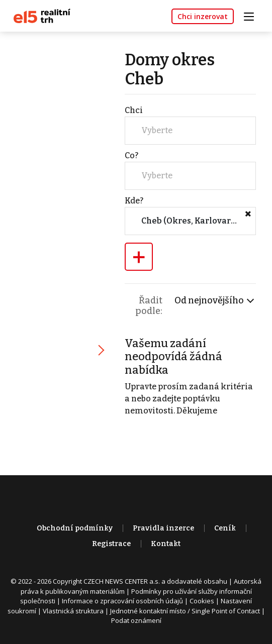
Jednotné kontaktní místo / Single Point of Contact (185, 611)
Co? (131, 155)
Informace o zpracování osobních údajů (122, 601)
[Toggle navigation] (252, 15)
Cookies (202, 601)
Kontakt (166, 544)
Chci (134, 110)
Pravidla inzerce (163, 528)
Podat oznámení (136, 620)
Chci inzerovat (203, 16)
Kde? (134, 201)
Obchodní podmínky (75, 528)
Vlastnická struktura (73, 611)
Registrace (111, 544)
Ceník (225, 528)
